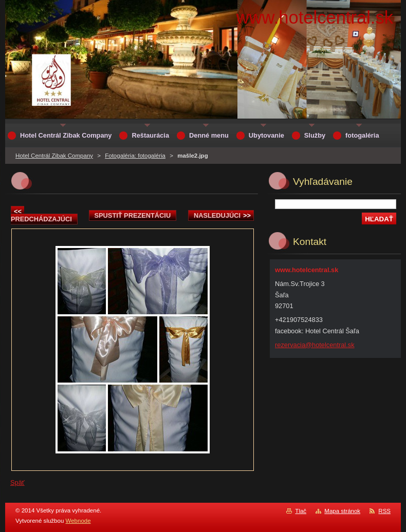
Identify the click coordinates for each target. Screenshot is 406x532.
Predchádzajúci (41, 215)
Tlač (301, 511)
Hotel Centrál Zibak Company (54, 156)
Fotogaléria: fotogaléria (135, 156)
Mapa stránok (342, 511)
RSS (384, 511)
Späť (17, 482)
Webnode (78, 521)
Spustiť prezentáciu (133, 215)
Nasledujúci (222, 215)
